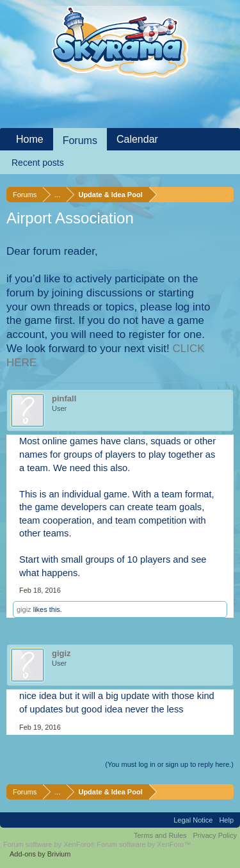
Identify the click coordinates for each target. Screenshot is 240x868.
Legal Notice (193, 820)
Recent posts (38, 163)
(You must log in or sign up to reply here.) (169, 764)
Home (30, 139)
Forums (80, 141)
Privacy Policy (215, 835)
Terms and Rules (160, 835)
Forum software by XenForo (50, 844)
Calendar (137, 139)
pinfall (64, 398)
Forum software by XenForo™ (144, 844)
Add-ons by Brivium (40, 854)
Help (226, 820)
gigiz (24, 609)
